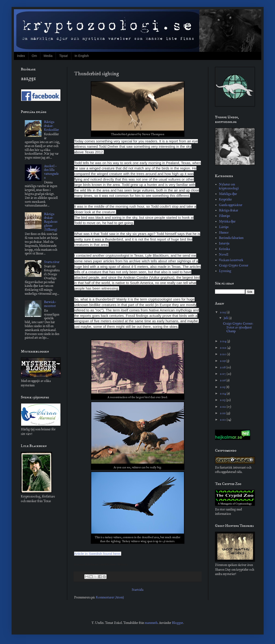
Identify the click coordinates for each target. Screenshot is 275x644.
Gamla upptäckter (231, 205)
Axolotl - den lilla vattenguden (51, 172)
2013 (223, 400)
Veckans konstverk (231, 260)
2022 (223, 348)
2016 (223, 380)
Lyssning (225, 271)
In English (82, 56)
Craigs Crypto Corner (234, 266)
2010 (223, 420)
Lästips (224, 227)
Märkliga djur (228, 194)
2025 (223, 312)
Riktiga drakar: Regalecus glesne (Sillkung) (51, 222)
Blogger (177, 623)
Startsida (137, 590)
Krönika (224, 249)
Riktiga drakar (229, 210)
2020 (223, 354)
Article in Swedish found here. (98, 554)
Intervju (224, 244)
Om (34, 56)
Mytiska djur (227, 222)
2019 (223, 361)
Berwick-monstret (50, 304)
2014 (223, 394)
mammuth (151, 623)
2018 (223, 367)
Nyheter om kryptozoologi (229, 186)
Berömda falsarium (231, 238)
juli (226, 318)
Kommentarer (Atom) (110, 597)
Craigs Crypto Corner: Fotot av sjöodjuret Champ (238, 328)
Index (21, 56)
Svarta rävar (52, 262)
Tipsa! (63, 56)
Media (48, 56)
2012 (223, 407)
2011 (223, 413)
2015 (223, 387)
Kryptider (225, 200)
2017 (223, 374)
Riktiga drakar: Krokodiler (51, 126)
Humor (224, 233)
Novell (224, 255)
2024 (223, 341)
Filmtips (224, 216)
